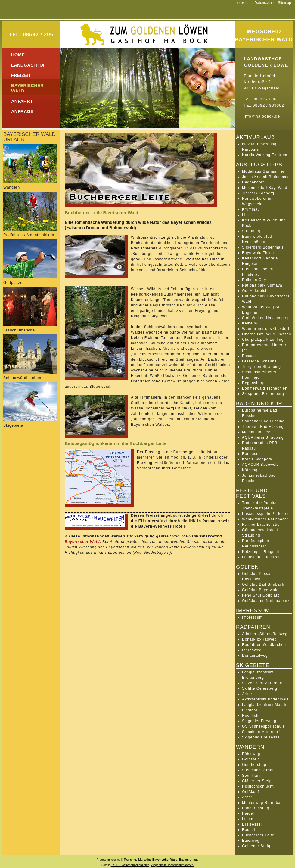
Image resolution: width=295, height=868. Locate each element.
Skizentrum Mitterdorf (262, 683)
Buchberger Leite (258, 835)
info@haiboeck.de (262, 116)
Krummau (251, 209)
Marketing (145, 860)
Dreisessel (252, 824)
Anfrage (22, 111)
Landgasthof (28, 65)
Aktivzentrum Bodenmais (265, 699)
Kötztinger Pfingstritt (261, 552)
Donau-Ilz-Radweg (259, 639)
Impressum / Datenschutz (254, 3)
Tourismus (131, 860)
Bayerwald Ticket (258, 253)
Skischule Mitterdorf (261, 732)
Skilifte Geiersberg (260, 688)
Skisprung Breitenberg (263, 394)
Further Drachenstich (262, 525)
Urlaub (194, 860)
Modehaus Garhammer (263, 171)
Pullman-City (254, 280)
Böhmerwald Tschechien (265, 388)
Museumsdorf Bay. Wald (265, 188)
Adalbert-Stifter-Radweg (265, 634)
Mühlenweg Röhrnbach (263, 803)
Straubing (251, 231)
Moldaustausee (256, 432)
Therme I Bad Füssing (263, 427)
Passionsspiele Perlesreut (267, 514)
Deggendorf (253, 182)
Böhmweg (251, 754)
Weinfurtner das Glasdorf (266, 329)
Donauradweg (255, 656)
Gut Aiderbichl (255, 291)
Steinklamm (253, 776)
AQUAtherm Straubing (263, 437)
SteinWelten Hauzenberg (265, 318)
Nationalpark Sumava (262, 285)
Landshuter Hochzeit (261, 557)
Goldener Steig (256, 846)
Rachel (248, 830)
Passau (249, 356)
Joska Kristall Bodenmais (266, 177)
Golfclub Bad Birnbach (263, 584)
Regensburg (253, 383)
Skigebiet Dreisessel (261, 737)
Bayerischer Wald (82, 542)
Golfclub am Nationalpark (266, 601)
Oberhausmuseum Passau (267, 334)
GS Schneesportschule (264, 726)
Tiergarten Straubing (261, 367)
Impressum (252, 617)
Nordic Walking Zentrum (265, 155)
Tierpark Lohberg (258, 193)
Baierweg (251, 841)
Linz (246, 215)
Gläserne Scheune (259, 361)
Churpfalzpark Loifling (263, 340)
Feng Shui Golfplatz (261, 595)
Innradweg (252, 650)
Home (18, 55)
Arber (247, 694)
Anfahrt (22, 101)
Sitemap (284, 3)
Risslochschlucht (258, 786)
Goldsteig (251, 759)
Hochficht (251, 716)
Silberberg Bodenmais (263, 247)
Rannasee (252, 454)
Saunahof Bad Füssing (263, 421)
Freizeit (21, 75)
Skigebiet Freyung (259, 721)
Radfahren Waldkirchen (264, 645)
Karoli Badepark (257, 459)
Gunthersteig (254, 765)
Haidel (248, 813)
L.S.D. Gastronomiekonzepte (130, 865)
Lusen (248, 819)
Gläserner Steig (257, 781)
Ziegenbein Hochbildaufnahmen (172, 865)
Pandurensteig (256, 808)
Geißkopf (251, 792)
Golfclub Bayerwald (260, 590)
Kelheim (250, 323)
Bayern (184, 860)
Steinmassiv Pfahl (259, 770)
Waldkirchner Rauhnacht (265, 519)
